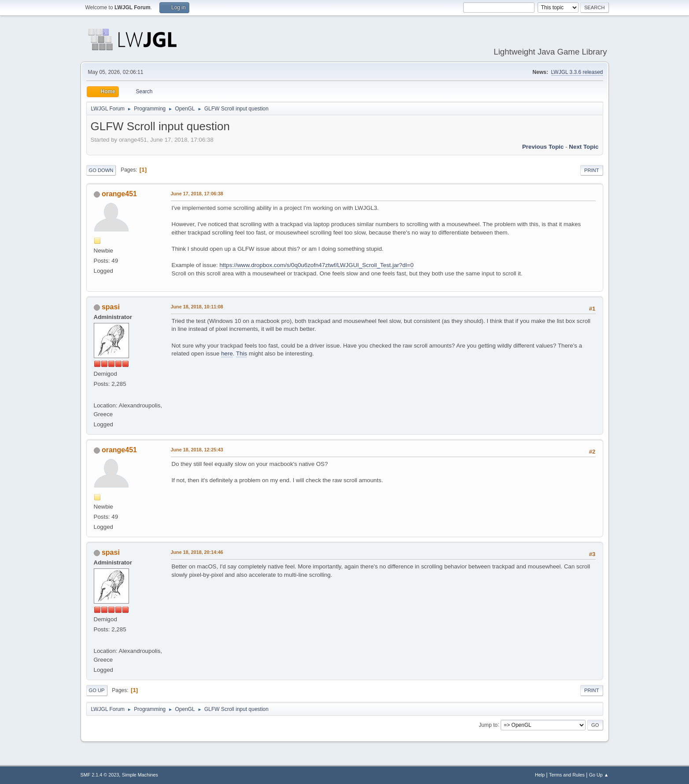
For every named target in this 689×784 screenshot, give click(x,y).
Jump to (488, 725)
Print (592, 170)
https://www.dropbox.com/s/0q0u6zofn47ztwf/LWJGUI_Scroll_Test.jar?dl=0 (316, 265)
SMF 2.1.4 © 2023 (100, 775)
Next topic (584, 147)
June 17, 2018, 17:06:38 (197, 194)
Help (540, 775)
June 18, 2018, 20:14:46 (197, 552)
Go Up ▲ (599, 775)
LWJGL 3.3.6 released (577, 72)
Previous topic (543, 147)
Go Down (101, 170)
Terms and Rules (567, 775)
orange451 (119, 194)
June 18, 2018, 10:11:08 (197, 307)
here (227, 354)
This (241, 354)
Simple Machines (140, 775)
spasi (111, 307)
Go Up (97, 690)
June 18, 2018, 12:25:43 (197, 450)
